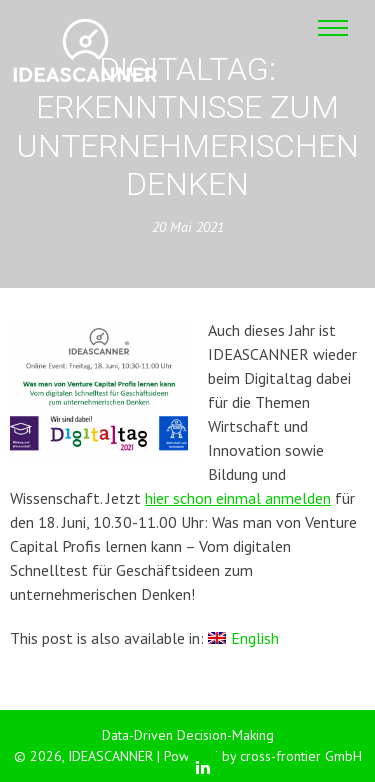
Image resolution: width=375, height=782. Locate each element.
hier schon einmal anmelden (238, 498)
